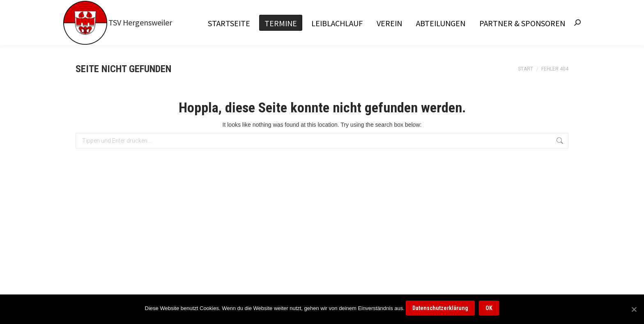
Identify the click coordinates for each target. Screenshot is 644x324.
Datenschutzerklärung (440, 308)
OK (489, 308)
